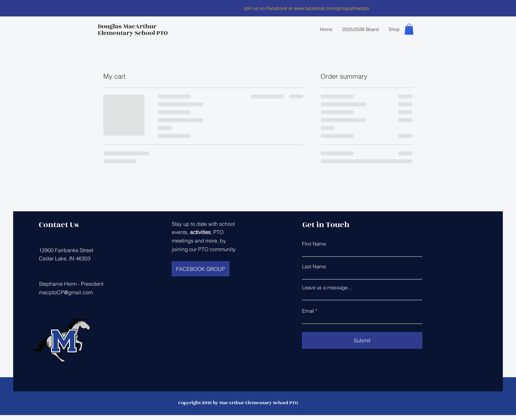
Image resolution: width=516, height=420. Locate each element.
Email (308, 311)
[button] (409, 29)
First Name (314, 244)
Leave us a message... (327, 288)
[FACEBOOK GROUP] (201, 269)
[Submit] (362, 340)
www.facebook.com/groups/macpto (332, 8)
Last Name (314, 266)
